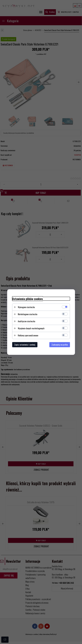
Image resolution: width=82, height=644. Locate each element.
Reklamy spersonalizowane (28, 335)
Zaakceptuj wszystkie (60, 345)
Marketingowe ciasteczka (28, 314)
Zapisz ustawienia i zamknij (25, 345)
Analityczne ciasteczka (26, 321)
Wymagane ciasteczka (26, 307)
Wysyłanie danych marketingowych (31, 328)
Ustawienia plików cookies (28, 299)
